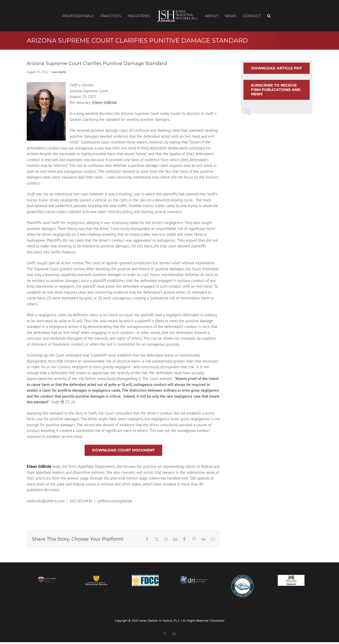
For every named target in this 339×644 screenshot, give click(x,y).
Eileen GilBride (105, 103)
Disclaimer (218, 620)
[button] (269, 16)
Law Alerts (59, 72)
